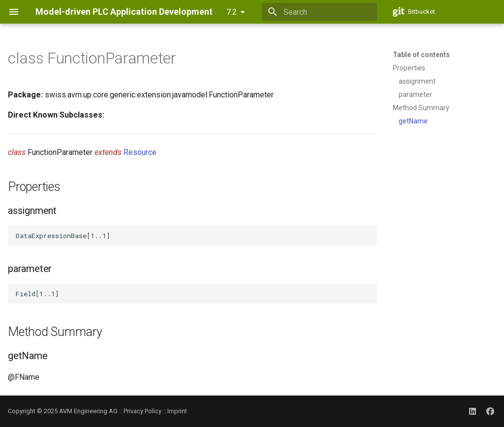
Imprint (177, 411)
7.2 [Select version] (232, 12)
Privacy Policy (142, 411)
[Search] (319, 12)
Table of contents (421, 55)
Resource (140, 152)
